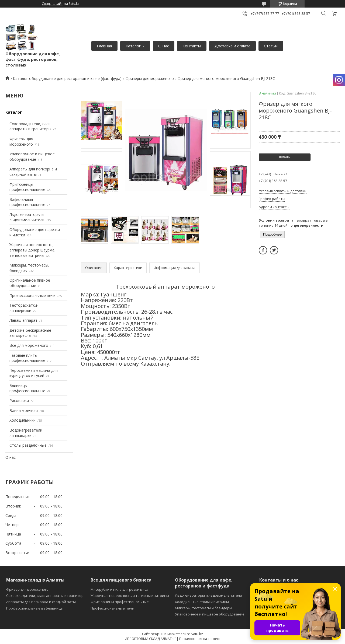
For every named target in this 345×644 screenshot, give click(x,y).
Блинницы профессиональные (27, 388)
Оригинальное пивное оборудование (30, 283)
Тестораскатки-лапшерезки (24, 308)
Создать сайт (52, 4)
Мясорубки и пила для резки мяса (119, 589)
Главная (104, 46)
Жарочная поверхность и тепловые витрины (130, 596)
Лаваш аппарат (23, 320)
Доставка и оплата (232, 46)
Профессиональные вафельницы (35, 608)
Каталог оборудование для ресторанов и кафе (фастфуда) (67, 78)
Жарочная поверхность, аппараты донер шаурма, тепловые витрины (32, 250)
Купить (284, 157)
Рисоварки (19, 400)
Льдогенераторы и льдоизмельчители (27, 217)
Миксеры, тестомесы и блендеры (203, 608)
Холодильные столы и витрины (202, 602)
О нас (164, 46)
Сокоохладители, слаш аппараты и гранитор (45, 596)
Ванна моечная (24, 410)
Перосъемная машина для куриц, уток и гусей (34, 373)
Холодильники (23, 420)
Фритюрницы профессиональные (27, 187)
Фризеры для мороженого (150, 78)
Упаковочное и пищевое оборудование (32, 157)
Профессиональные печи (32, 295)
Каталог (133, 46)
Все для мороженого (29, 345)
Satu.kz (197, 634)
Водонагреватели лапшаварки (26, 433)
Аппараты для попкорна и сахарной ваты (33, 172)
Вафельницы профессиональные (27, 202)
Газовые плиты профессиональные (27, 358)
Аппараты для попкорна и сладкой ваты (41, 602)
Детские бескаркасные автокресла (30, 333)
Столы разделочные (28, 445)
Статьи (271, 46)
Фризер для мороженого (27, 589)
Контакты (192, 46)
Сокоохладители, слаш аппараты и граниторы (30, 126)
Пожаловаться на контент (200, 639)
